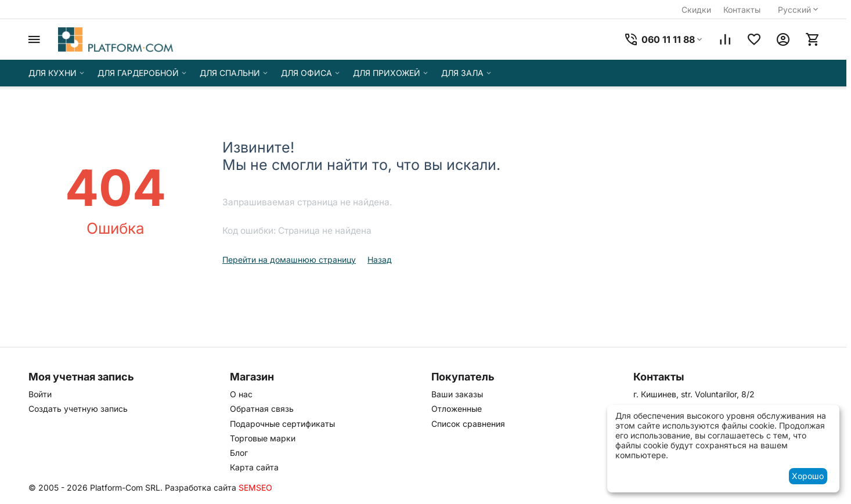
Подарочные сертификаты (282, 424)
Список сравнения (468, 424)
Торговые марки (263, 438)
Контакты (742, 10)
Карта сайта (254, 467)
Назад (380, 260)
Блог (239, 453)
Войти (40, 394)
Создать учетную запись (78, 409)
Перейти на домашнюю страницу (289, 260)
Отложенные (457, 409)
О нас (241, 394)
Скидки (696, 10)
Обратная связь (262, 409)
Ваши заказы (457, 394)
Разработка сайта (201, 487)
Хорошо (808, 476)
